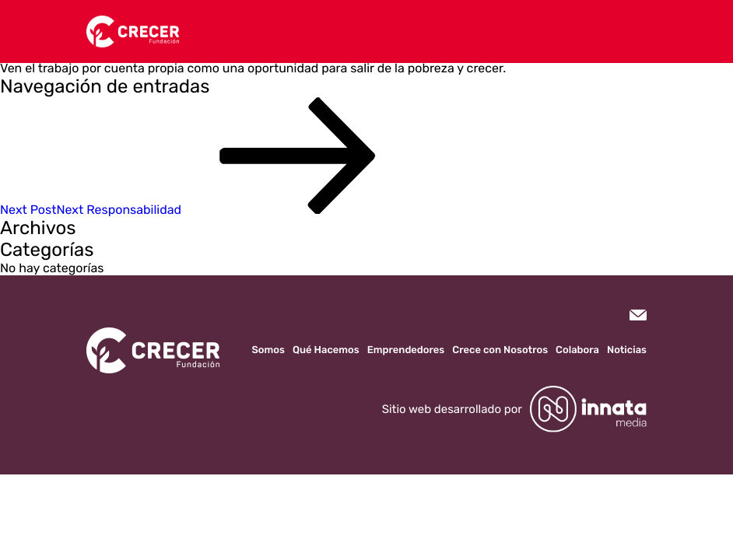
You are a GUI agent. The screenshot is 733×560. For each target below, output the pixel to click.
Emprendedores (406, 350)
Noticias (627, 350)
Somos (268, 350)
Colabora (577, 350)
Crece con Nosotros (500, 350)
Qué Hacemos (326, 350)
